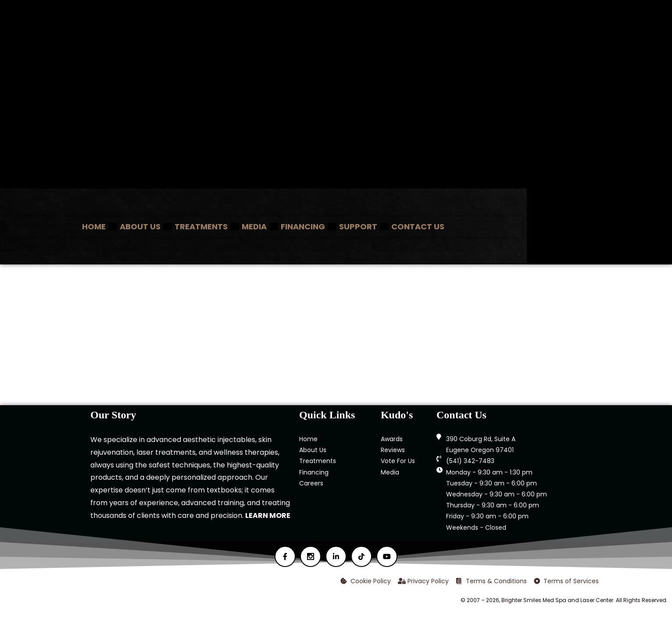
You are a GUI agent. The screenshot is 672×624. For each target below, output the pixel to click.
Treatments (201, 226)
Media (254, 226)
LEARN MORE (268, 515)
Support (358, 226)
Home (94, 226)
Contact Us (418, 226)
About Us (140, 226)
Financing (303, 226)
